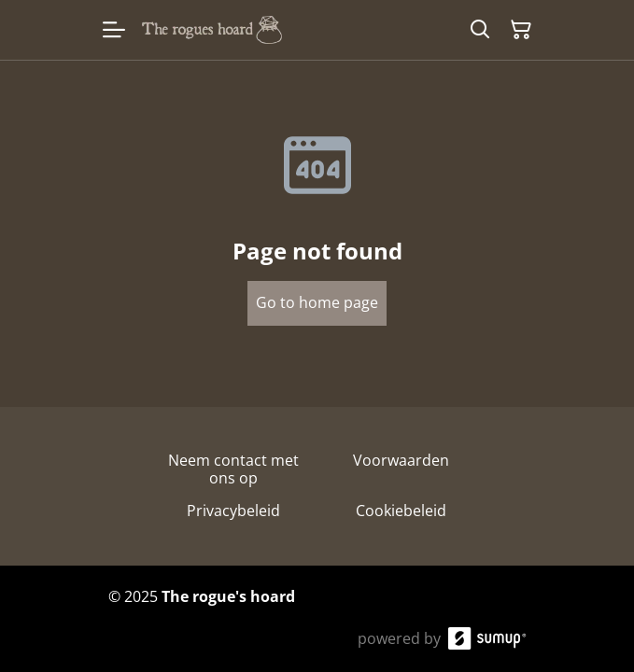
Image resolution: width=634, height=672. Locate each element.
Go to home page (317, 302)
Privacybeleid (233, 511)
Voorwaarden (401, 460)
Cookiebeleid (401, 511)
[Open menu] (114, 30)
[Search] (480, 30)
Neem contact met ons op (233, 469)
